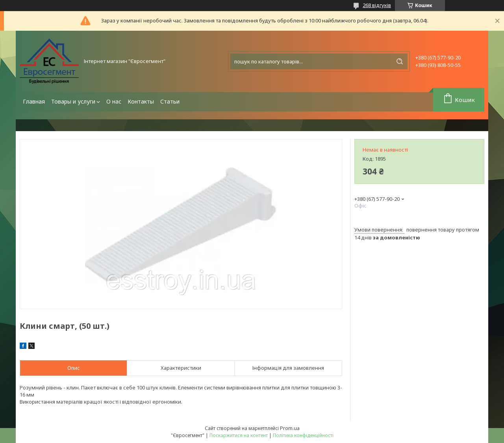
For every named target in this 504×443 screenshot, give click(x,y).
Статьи (170, 101)
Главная (34, 101)
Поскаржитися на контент (239, 435)
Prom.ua (290, 428)
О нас (114, 101)
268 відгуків (377, 5)
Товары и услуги (73, 101)
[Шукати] (400, 61)
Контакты (141, 101)
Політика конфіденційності (303, 435)
